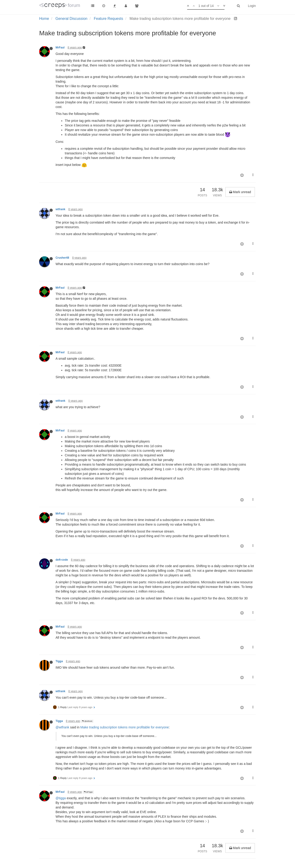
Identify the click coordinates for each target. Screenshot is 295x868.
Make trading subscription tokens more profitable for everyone (125, 727)
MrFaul (60, 48)
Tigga (59, 661)
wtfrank (60, 209)
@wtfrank (87, 721)
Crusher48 (62, 258)
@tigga (61, 798)
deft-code (62, 560)
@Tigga (88, 792)
